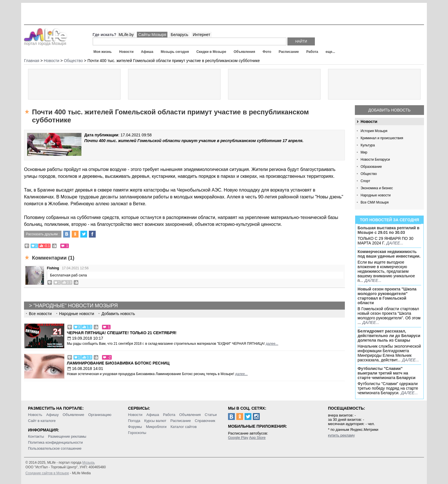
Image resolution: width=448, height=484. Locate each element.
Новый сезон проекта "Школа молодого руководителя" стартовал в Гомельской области (387, 296)
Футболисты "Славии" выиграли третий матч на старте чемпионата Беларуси (387, 373)
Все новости (40, 314)
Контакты (36, 436)
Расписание (289, 52)
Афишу (53, 415)
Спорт (365, 181)
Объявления (244, 52)
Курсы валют (155, 421)
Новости (126, 52)
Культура (368, 145)
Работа (312, 52)
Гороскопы (137, 433)
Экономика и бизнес (377, 188)
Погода (134, 421)
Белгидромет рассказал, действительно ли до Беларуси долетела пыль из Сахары (389, 336)
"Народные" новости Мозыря (76, 306)
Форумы (135, 427)
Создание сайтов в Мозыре (47, 473)
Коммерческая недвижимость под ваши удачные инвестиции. (389, 254)
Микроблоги (156, 427)
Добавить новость (389, 110)
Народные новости (376, 195)
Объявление (73, 415)
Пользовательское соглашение (55, 448)
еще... (330, 52)
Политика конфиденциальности (55, 442)
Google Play (238, 438)
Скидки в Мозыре (211, 52)
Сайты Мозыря (152, 35)
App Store (257, 438)
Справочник (205, 421)
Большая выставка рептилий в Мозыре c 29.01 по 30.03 (389, 230)
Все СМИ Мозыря (375, 202)
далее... (395, 243)
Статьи (211, 415)
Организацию (100, 415)
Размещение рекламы (67, 436)
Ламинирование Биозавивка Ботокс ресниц (118, 363)
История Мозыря (374, 131)
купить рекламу (341, 435)
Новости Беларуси (375, 160)
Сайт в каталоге (42, 421)
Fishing (53, 268)
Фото (267, 52)
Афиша (147, 52)
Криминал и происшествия (382, 138)
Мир (364, 152)
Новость (35, 415)
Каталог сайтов (184, 427)
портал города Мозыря (46, 42)
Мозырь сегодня (175, 52)
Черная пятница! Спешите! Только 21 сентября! (122, 333)
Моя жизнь (103, 52)
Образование (371, 167)
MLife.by (126, 35)
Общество (369, 174)
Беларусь (179, 35)
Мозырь (89, 463)
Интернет (202, 35)
